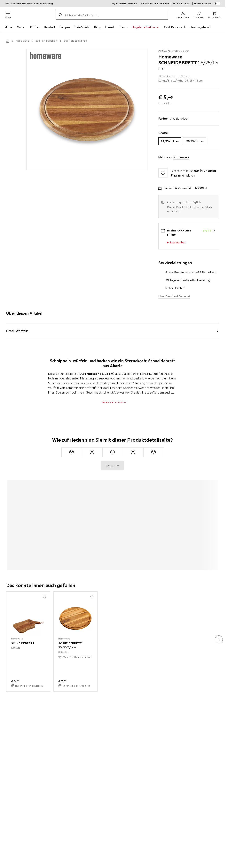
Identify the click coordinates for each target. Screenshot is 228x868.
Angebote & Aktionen (146, 27)
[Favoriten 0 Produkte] (198, 15)
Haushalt (50, 27)
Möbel (8, 27)
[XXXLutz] (33, 15)
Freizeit (110, 27)
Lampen (65, 27)
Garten (21, 27)
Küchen (35, 27)
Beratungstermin (200, 27)
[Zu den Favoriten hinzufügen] (163, 173)
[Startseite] (8, 41)
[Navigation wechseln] (8, 15)
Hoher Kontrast (207, 4)
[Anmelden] (183, 15)
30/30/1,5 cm (195, 141)
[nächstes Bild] (219, 639)
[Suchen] (60, 15)
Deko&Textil (82, 27)
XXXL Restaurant (175, 27)
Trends (123, 27)
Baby (97, 27)
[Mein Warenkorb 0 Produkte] (214, 15)
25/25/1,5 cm (170, 141)
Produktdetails (17, 331)
